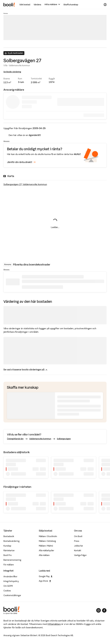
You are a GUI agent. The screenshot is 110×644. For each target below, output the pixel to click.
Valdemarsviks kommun (40, 439)
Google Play (46, 576)
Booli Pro (8, 555)
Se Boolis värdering (12, 72)
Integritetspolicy (11, 581)
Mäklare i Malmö (46, 546)
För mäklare (9, 565)
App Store (45, 581)
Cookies (7, 591)
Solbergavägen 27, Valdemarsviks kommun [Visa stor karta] (25, 184)
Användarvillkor (10, 577)
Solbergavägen (64, 439)
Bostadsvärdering (11, 541)
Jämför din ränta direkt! (21, 162)
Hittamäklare (54, 624)
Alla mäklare (44, 555)
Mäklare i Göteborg (47, 541)
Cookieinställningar (12, 595)
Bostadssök (9, 536)
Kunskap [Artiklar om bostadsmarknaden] (7, 546)
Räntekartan (9, 551)
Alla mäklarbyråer (46, 551)
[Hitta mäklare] (52, 5)
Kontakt (78, 551)
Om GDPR (8, 586)
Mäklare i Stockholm (48, 536)
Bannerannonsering (12, 560)
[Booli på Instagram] (99, 610)
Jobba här (78, 546)
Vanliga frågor (80, 555)
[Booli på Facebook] (104, 610)
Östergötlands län (15, 439)
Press (77, 541)
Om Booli (78, 536)
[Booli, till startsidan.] (9, 5)
